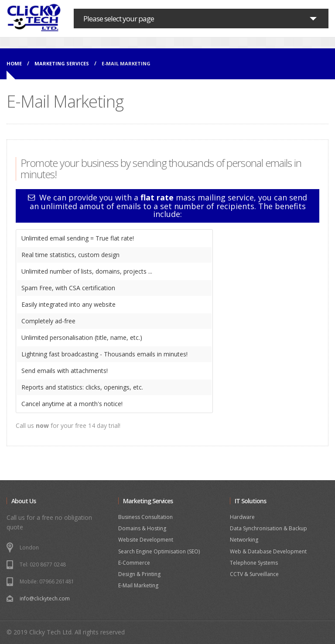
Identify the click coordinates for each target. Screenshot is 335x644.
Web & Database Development (268, 551)
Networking (244, 540)
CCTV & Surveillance (254, 574)
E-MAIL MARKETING (126, 63)
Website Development (146, 540)
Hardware (242, 517)
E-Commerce (134, 563)
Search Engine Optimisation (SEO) (159, 551)
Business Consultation (145, 517)
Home (14, 63)
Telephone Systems (254, 563)
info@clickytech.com (45, 598)
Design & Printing (139, 574)
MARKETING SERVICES (62, 63)
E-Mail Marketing (138, 585)
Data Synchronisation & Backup (268, 528)
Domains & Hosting (142, 528)
